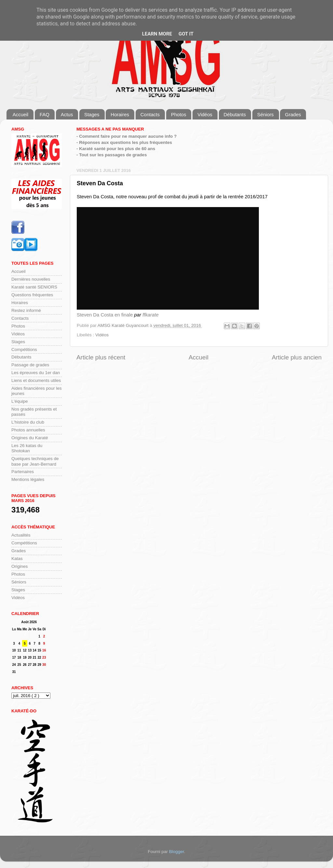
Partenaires (23, 472)
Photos (179, 114)
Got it (186, 34)
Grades (293, 114)
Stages (92, 114)
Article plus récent (101, 357)
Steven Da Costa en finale (105, 315)
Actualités (21, 535)
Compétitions (24, 350)
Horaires (120, 114)
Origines (20, 566)
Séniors (266, 114)
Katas (17, 559)
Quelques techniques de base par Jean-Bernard (35, 461)
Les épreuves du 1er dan (36, 373)
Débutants (235, 114)
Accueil (20, 114)
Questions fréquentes (32, 295)
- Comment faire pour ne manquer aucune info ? (127, 136)
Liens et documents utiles (36, 380)
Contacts (150, 114)
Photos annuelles (28, 430)
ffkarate (151, 315)
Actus (67, 114)
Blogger (177, 852)
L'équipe (20, 401)
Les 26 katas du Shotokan (27, 448)
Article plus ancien (297, 357)
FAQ (45, 114)
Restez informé (26, 310)
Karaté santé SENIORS (34, 287)
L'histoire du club (28, 422)
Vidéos (205, 114)
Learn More (157, 34)
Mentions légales (28, 479)
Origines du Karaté (30, 438)
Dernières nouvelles (31, 279)
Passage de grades (30, 365)
